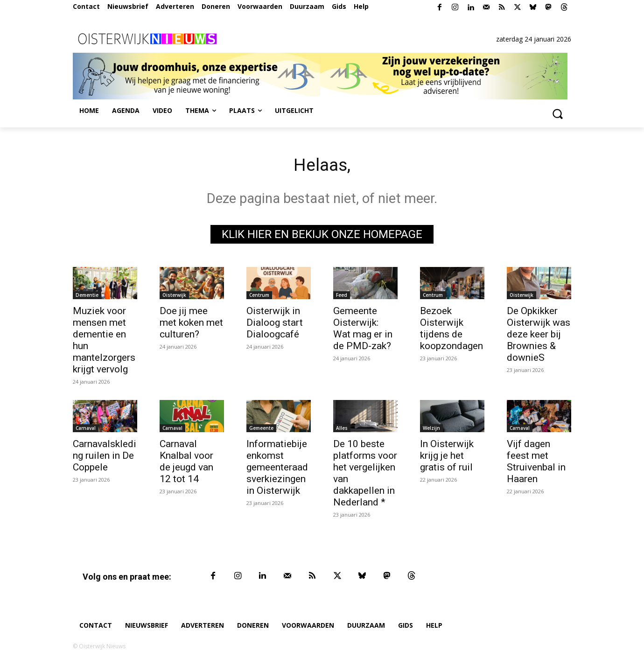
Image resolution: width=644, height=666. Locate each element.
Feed (342, 297)
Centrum (259, 297)
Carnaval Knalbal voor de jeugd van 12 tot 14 (186, 463)
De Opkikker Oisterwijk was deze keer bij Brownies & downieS (539, 336)
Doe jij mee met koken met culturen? (191, 324)
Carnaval (86, 430)
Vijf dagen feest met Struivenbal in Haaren (536, 463)
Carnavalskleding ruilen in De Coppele (105, 457)
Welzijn (431, 430)
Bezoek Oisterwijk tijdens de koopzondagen (451, 330)
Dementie (87, 297)
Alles (342, 430)
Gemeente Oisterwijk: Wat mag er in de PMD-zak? (363, 330)
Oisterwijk (174, 297)
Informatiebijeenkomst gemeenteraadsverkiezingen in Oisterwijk (277, 469)
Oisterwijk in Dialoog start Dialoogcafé (275, 324)
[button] (557, 113)
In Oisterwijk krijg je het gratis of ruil (447, 457)
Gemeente (261, 430)
